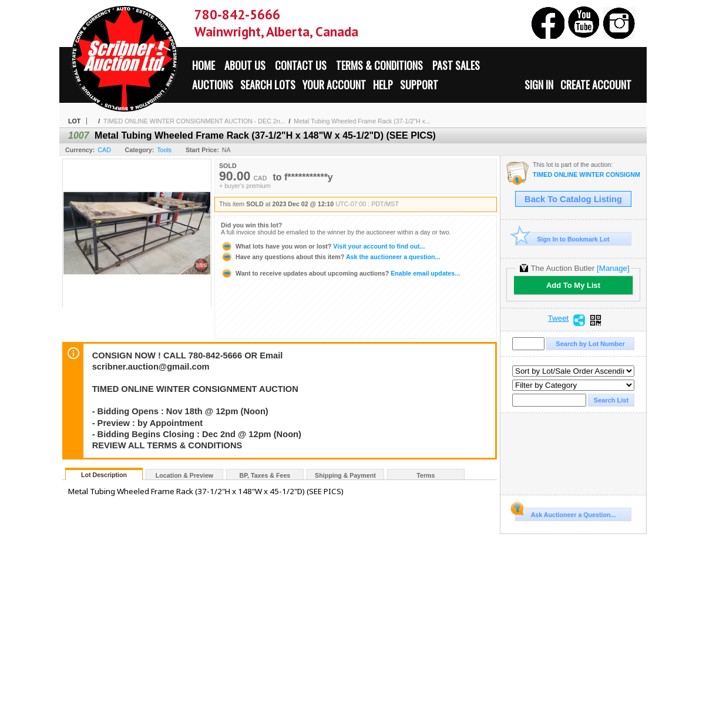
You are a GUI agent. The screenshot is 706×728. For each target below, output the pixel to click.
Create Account (596, 85)
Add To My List (573, 285)
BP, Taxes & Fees (265, 475)
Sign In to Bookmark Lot (562, 239)
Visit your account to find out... (323, 246)
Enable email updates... (340, 273)
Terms (426, 475)
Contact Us (301, 65)
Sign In (539, 85)
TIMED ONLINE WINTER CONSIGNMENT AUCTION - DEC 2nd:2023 (586, 175)
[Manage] (613, 268)
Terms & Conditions (379, 65)
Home (204, 65)
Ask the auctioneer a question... (330, 257)
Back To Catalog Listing (573, 199)
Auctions (213, 85)
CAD (104, 150)
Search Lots (268, 85)
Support (419, 85)
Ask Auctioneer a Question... (565, 513)
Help (383, 85)
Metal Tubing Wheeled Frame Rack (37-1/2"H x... (362, 121)
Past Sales (456, 65)
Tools (164, 150)
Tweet (559, 318)
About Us (245, 65)
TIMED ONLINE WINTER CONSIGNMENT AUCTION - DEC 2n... (194, 121)
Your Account (334, 85)
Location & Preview (184, 475)
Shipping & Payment (345, 475)
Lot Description (104, 475)
